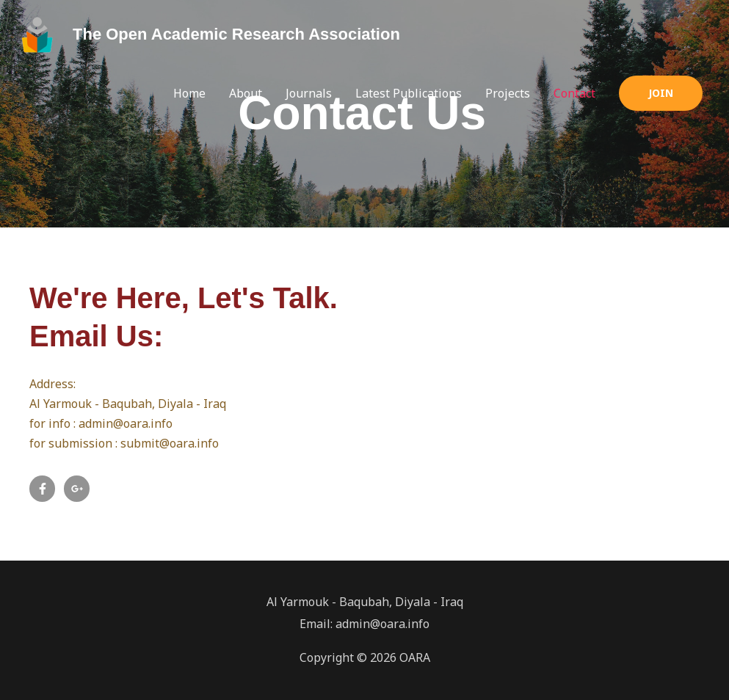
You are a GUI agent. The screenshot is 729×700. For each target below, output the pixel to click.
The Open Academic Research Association (236, 34)
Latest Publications (409, 93)
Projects (508, 93)
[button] (661, 93)
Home (189, 93)
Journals (309, 93)
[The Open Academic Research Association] (38, 34)
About (246, 93)
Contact (574, 93)
